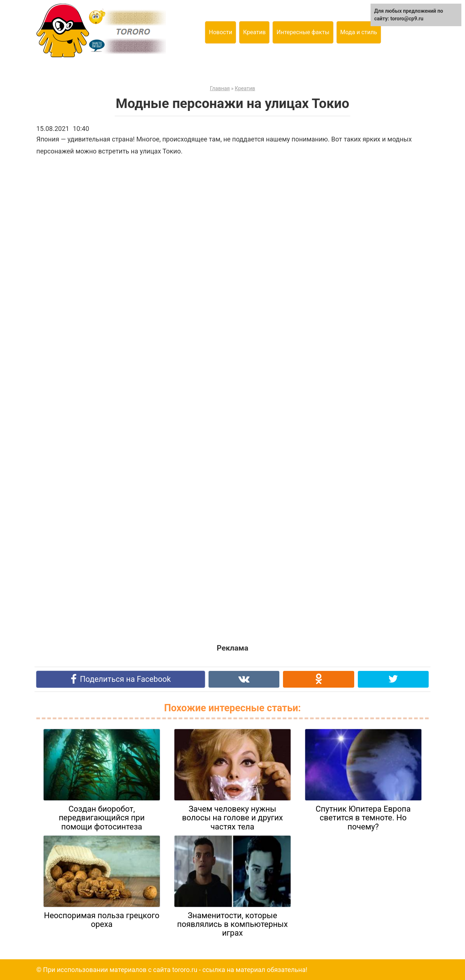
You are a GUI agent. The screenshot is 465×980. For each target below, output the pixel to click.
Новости (221, 32)
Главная (220, 89)
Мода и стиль (359, 32)
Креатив (254, 32)
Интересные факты (303, 32)
